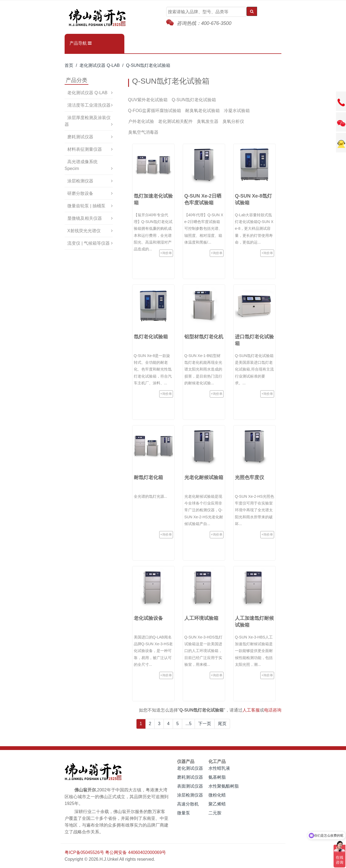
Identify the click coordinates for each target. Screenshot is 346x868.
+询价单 (166, 253)
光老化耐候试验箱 (204, 477)
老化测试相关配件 (175, 121)
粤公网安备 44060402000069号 (136, 852)
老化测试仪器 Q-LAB (99, 65)
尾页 (222, 724)
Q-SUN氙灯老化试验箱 (148, 65)
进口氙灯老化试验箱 (254, 340)
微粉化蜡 (217, 795)
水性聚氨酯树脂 (224, 786)
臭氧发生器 (208, 121)
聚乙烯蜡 (217, 804)
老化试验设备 (148, 618)
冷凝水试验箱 (237, 111)
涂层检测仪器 (80, 181)
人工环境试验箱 (201, 618)
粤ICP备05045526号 (84, 852)
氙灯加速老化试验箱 (153, 199)
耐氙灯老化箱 (148, 477)
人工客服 (251, 710)
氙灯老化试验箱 (151, 337)
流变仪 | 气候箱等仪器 (89, 243)
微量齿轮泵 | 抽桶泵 (86, 206)
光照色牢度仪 (249, 477)
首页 (69, 65)
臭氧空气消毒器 (143, 132)
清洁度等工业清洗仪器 (89, 105)
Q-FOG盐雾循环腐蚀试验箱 (155, 111)
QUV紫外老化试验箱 (148, 100)
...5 (188, 724)
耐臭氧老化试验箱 (202, 111)
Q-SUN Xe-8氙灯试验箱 (253, 199)
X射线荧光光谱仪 (84, 231)
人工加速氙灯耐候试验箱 (254, 622)
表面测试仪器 (190, 786)
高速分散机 (188, 804)
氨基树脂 (217, 777)
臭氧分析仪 (233, 121)
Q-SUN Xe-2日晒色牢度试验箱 (203, 199)
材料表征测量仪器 (85, 149)
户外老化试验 (141, 121)
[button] (94, 43)
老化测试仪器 (190, 768)
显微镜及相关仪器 (85, 218)
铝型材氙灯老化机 (204, 337)
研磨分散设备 (80, 193)
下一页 (205, 724)
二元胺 (215, 813)
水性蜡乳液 (219, 768)
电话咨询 (273, 710)
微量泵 (184, 813)
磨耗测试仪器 (80, 137)
